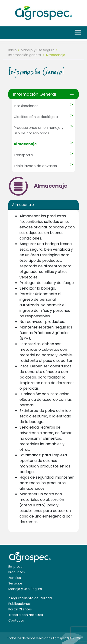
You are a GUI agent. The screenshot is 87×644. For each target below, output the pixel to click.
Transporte (23, 155)
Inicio (13, 50)
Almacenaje (25, 144)
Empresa (15, 567)
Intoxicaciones (26, 106)
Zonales (15, 578)
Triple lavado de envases (35, 166)
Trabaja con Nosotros (26, 615)
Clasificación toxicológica (36, 117)
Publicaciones (19, 604)
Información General (34, 94)
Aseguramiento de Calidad (30, 598)
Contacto (16, 620)
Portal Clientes (20, 609)
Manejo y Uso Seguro (38, 50)
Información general (25, 55)
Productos (17, 572)
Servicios (15, 583)
